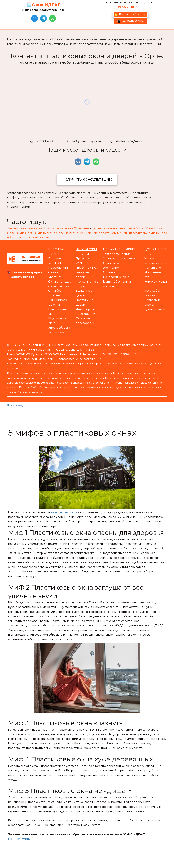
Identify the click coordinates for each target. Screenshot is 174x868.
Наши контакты (19, 839)
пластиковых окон (64, 512)
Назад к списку (15, 405)
